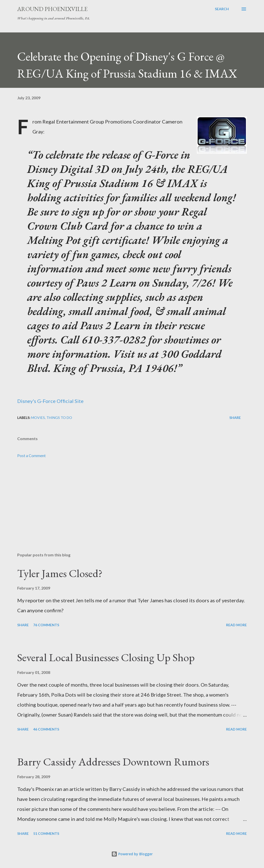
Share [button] (235, 418)
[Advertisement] (132, 509)
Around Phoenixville (52, 9)
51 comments (46, 833)
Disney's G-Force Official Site (50, 401)
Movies (38, 418)
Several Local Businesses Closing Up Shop (106, 657)
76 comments (46, 625)
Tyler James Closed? (60, 573)
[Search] (222, 9)
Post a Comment (31, 455)
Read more (236, 625)
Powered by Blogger (132, 854)
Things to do (59, 418)
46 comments (46, 729)
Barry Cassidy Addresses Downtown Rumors (113, 762)
